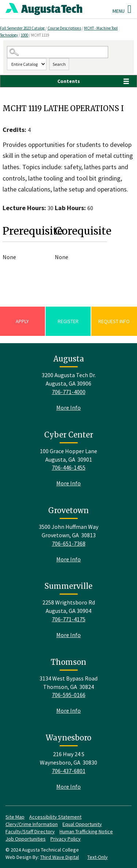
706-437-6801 (69, 771)
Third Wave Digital (60, 857)
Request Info (114, 321)
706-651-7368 (69, 543)
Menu (122, 9)
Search (59, 64)
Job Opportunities (26, 839)
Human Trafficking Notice (86, 831)
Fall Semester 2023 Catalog (23, 28)
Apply (22, 321)
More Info (68, 408)
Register (68, 321)
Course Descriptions (64, 28)
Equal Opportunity (82, 824)
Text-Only (98, 857)
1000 (24, 35)
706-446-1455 (69, 467)
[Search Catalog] (58, 52)
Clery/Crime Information (32, 824)
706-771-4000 (69, 392)
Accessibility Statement (55, 817)
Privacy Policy (66, 839)
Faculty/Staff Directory (30, 831)
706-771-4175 (69, 619)
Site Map (15, 817)
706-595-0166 (69, 695)
